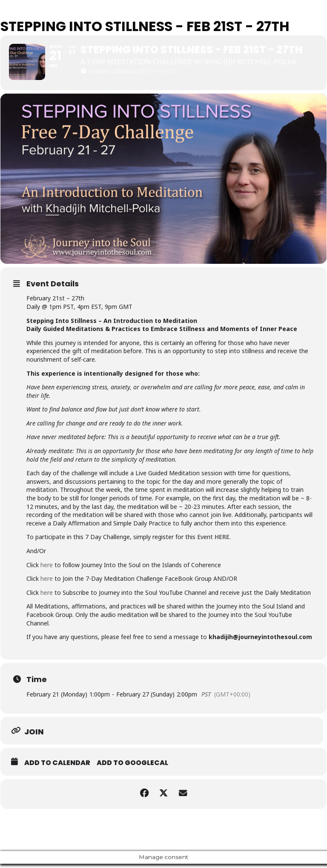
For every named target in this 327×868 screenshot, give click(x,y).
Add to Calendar (57, 767)
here (47, 569)
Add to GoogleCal (132, 767)
